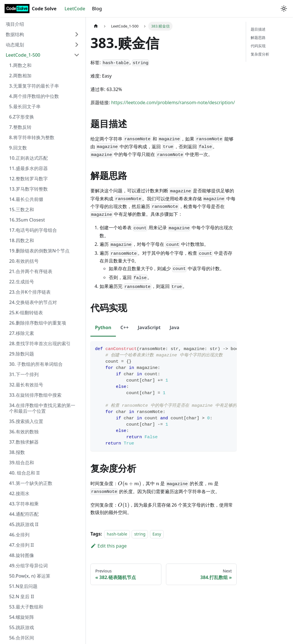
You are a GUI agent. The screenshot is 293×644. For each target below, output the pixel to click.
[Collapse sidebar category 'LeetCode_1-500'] (77, 55)
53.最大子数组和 (26, 607)
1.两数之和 (20, 65)
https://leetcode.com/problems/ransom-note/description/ (173, 102)
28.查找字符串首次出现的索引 (40, 343)
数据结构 (15, 34)
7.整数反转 (20, 127)
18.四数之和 (22, 240)
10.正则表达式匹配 (28, 158)
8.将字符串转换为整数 (32, 137)
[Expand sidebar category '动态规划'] (77, 45)
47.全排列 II (21, 545)
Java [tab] (175, 327)
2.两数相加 (20, 76)
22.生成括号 (22, 282)
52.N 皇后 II (22, 596)
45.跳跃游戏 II (24, 524)
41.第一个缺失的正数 (31, 483)
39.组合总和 (22, 463)
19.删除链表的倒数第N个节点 (39, 251)
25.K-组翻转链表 (26, 313)
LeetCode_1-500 (23, 55)
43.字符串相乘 (24, 504)
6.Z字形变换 (22, 117)
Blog (97, 9)
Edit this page (109, 546)
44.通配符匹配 (24, 514)
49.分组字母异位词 (28, 566)
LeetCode (75, 9)
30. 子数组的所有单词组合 (36, 364)
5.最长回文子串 (25, 106)
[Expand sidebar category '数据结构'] (77, 34)
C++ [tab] (125, 327)
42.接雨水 (19, 493)
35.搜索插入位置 (26, 421)
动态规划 (15, 45)
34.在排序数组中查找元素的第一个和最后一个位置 (42, 408)
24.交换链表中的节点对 (33, 302)
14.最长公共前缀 (26, 199)
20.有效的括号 (24, 261)
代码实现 (258, 46)
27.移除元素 (22, 333)
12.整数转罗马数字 (28, 179)
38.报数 (17, 452)
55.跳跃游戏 (22, 627)
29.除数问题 (22, 354)
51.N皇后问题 (23, 586)
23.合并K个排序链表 (30, 292)
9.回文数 (18, 148)
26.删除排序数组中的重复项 (38, 323)
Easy (157, 534)
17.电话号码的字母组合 (33, 230)
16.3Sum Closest (27, 220)
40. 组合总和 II (24, 473)
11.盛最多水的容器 (28, 168)
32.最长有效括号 (26, 385)
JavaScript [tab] (149, 327)
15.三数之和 (22, 210)
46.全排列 (19, 535)
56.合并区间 (22, 638)
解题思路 (258, 37)
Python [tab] (103, 327)
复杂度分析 (260, 54)
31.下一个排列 (24, 374)
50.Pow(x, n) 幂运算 (30, 576)
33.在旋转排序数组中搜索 (35, 395)
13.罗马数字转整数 (28, 189)
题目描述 (258, 29)
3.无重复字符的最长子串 (34, 86)
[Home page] (96, 26)
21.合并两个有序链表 (31, 271)
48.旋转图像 (22, 555)
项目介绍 (15, 24)
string (140, 534)
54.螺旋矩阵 (22, 617)
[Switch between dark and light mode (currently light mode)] (284, 9)
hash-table (117, 534)
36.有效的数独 (24, 432)
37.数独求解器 (24, 442)
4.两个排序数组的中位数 (34, 96)
